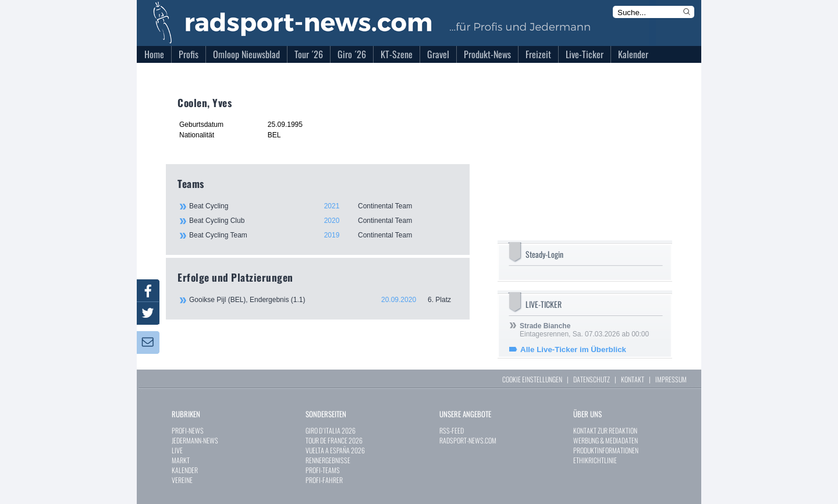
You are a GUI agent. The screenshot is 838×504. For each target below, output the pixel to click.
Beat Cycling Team (323, 235)
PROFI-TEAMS (323, 470)
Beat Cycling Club (323, 221)
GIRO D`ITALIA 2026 (331, 430)
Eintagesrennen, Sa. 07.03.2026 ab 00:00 (584, 330)
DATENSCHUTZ (592, 379)
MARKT (181, 460)
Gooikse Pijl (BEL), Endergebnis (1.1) (324, 300)
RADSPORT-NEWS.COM (468, 440)
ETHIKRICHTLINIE (595, 460)
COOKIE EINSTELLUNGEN (532, 379)
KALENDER (185, 470)
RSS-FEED (452, 430)
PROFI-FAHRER (324, 480)
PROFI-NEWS (188, 430)
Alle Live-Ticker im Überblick (573, 349)
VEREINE (182, 480)
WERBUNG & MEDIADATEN (606, 440)
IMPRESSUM (671, 379)
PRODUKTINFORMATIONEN (606, 450)
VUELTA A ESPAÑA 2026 (335, 450)
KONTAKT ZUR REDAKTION (605, 430)
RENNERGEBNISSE (328, 460)
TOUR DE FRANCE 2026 (334, 440)
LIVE (177, 450)
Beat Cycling (323, 206)
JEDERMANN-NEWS (195, 440)
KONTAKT (633, 379)
